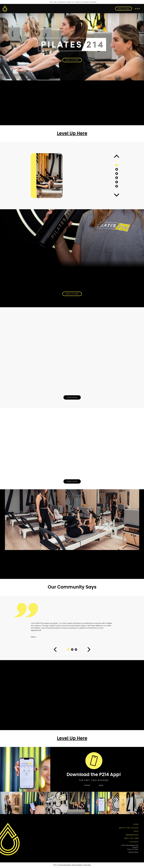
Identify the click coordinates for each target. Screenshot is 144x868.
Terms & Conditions (77, 865)
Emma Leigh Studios (65, 865)
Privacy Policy (87, 865)
